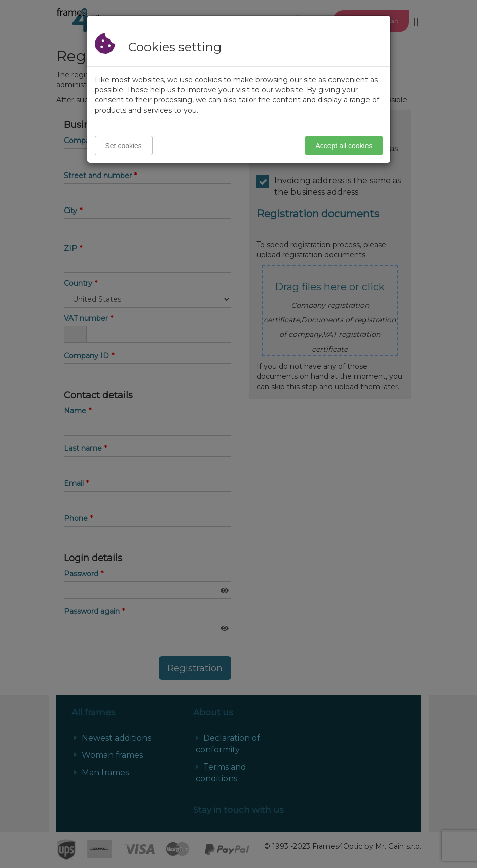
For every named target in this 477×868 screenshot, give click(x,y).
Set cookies (124, 146)
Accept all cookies (344, 146)
